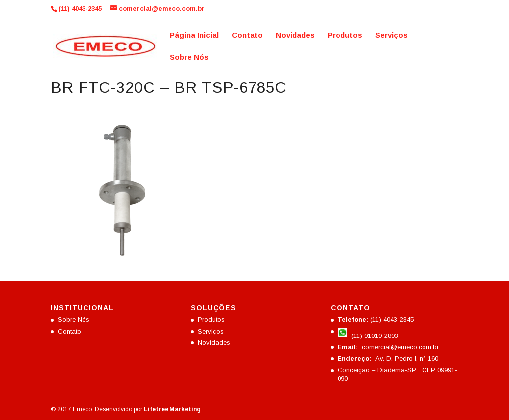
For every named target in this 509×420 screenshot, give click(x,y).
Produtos (345, 36)
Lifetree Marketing (172, 409)
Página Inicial (194, 36)
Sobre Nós (189, 57)
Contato (247, 36)
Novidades (295, 36)
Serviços (391, 36)
